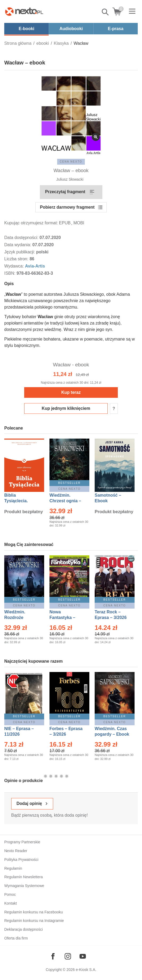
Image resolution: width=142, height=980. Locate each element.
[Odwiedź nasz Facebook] (53, 956)
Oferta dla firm (16, 938)
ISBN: (10, 273)
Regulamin (13, 868)
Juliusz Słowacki (70, 179)
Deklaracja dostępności (24, 929)
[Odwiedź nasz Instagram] (68, 956)
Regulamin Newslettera (24, 877)
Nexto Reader (16, 851)
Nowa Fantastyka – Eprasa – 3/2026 (65, 617)
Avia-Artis (35, 266)
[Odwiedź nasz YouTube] (83, 956)
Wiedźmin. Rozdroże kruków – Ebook (21, 617)
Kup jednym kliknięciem (66, 408)
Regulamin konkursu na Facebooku (34, 912)
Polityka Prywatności (21, 860)
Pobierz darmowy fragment (67, 207)
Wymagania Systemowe (24, 886)
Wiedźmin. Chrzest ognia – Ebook (65, 501)
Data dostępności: (22, 238)
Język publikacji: (20, 252)
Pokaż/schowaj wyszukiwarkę (106, 12)
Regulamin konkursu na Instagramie (34, 921)
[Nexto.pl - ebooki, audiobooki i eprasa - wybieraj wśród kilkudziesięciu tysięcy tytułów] (24, 11)
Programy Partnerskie (22, 842)
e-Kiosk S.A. (86, 970)
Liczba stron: (17, 259)
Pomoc (10, 894)
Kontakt (11, 903)
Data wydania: (18, 245)
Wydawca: (15, 266)
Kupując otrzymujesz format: (31, 223)
